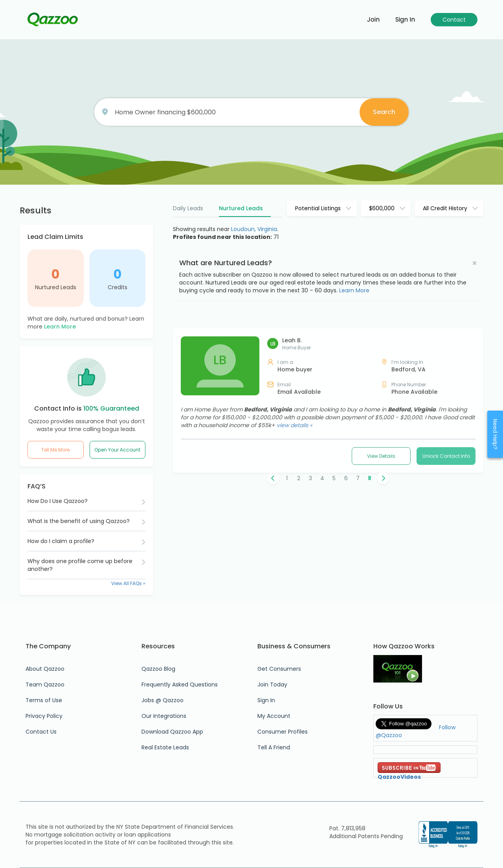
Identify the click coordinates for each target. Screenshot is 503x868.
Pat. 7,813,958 (347, 828)
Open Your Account (117, 450)
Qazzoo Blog (158, 669)
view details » (294, 547)
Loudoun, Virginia (254, 229)
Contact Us (41, 732)
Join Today (272, 684)
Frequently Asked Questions (180, 684)
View (381, 578)
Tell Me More (55, 450)
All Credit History (445, 208)
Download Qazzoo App (172, 732)
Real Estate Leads (165, 747)
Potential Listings (318, 208)
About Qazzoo (45, 669)
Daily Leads (188, 208)
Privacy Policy (44, 716)
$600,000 (382, 208)
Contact (454, 20)
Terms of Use (44, 700)
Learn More (60, 327)
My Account (274, 716)
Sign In (266, 700)
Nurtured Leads (56, 287)
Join (373, 20)
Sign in (405, 20)
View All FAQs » (128, 583)
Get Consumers (279, 669)
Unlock (446, 578)
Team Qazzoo (45, 684)
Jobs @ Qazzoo (162, 700)
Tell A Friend (274, 747)
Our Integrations (164, 716)
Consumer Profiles (283, 732)
